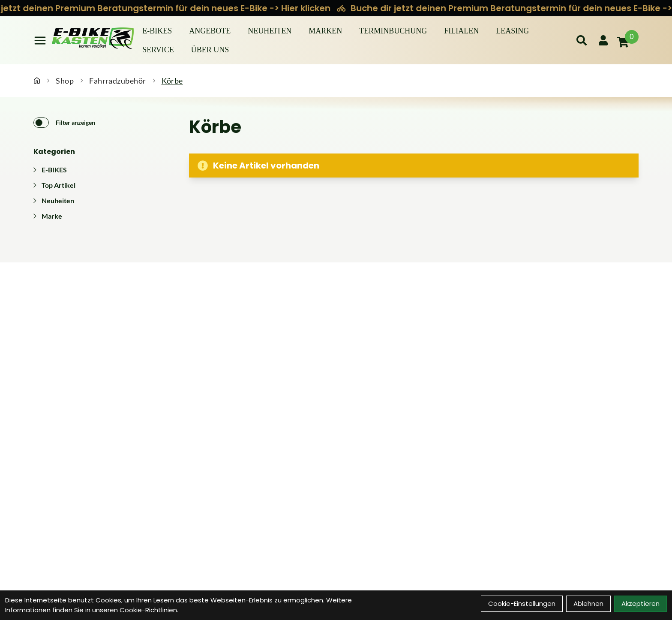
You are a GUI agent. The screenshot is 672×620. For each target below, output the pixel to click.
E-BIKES (157, 31)
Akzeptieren (640, 603)
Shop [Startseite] (65, 81)
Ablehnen (588, 603)
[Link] (40, 41)
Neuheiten (270, 31)
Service (158, 50)
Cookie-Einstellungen (522, 603)
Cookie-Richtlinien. (149, 610)
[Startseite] (37, 81)
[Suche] (582, 40)
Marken (325, 31)
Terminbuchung (393, 31)
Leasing (512, 31)
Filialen (461, 31)
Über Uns (210, 50)
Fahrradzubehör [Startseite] (117, 81)
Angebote (210, 31)
